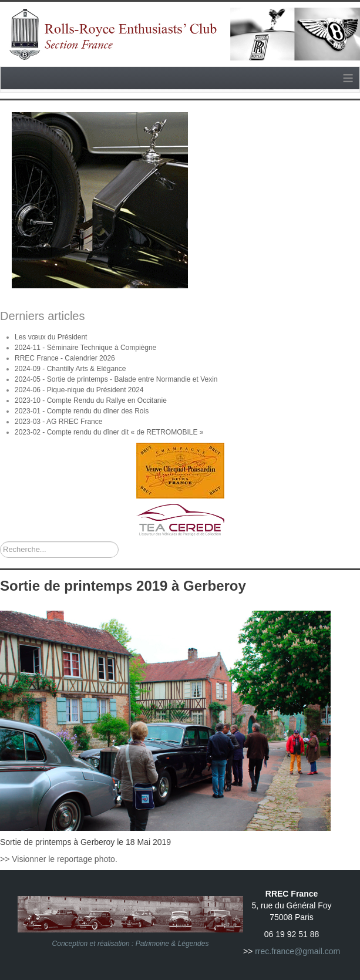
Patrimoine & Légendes (172, 944)
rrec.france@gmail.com (297, 951)
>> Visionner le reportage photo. (59, 859)
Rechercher (0, 542)
